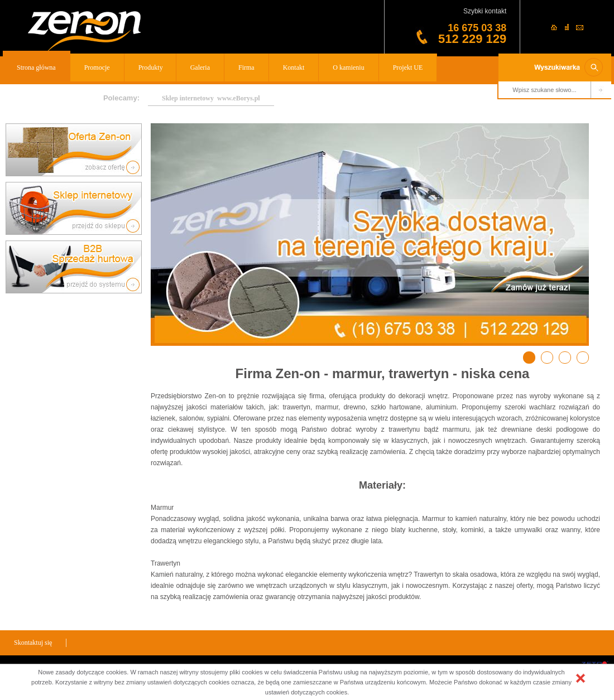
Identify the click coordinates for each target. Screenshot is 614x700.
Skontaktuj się (33, 643)
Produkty (151, 67)
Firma (246, 67)
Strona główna (36, 67)
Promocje (97, 67)
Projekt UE (408, 67)
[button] (581, 678)
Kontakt (294, 67)
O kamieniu (348, 67)
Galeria (200, 67)
